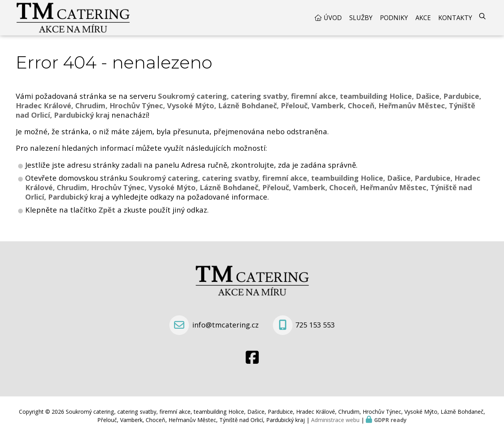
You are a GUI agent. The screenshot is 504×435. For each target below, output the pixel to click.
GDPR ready (390, 420)
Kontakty (455, 18)
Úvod (333, 18)
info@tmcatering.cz (225, 325)
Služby (361, 18)
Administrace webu (335, 420)
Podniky (394, 18)
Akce (423, 18)
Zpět (107, 210)
